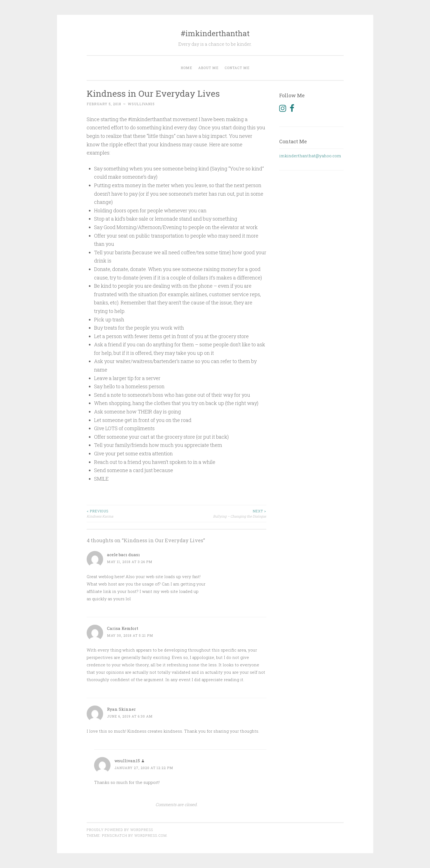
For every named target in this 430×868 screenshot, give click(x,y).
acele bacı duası (123, 555)
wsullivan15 (141, 104)
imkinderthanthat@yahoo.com (310, 156)
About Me (208, 68)
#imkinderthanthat (215, 33)
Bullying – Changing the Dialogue (221, 513)
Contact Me (237, 68)
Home (186, 68)
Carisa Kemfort (123, 628)
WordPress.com (151, 835)
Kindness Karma (132, 513)
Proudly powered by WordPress (120, 830)
